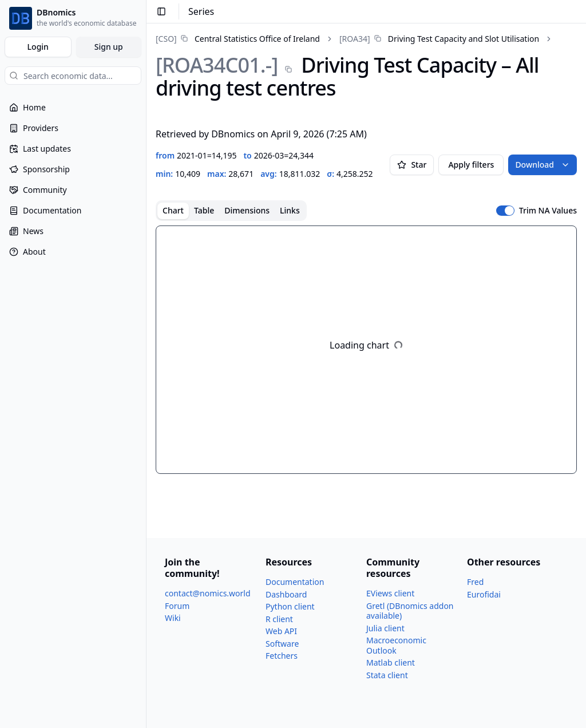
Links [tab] (290, 210)
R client (279, 619)
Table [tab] (204, 210)
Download (543, 165)
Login (38, 47)
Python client (290, 606)
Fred (475, 582)
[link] (238, 39)
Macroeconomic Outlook (396, 645)
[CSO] (166, 39)
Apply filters (471, 165)
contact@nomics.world (208, 593)
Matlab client (391, 662)
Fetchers (282, 656)
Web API (281, 631)
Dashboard (286, 594)
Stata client (387, 675)
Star (412, 165)
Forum (177, 606)
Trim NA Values (548, 211)
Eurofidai (484, 594)
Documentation (295, 582)
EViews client (390, 593)
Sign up (109, 47)
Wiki (173, 618)
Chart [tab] (173, 210)
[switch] (505, 211)
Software (282, 644)
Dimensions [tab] (247, 210)
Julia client (385, 628)
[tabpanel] (366, 350)
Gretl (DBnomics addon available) (410, 611)
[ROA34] (355, 39)
